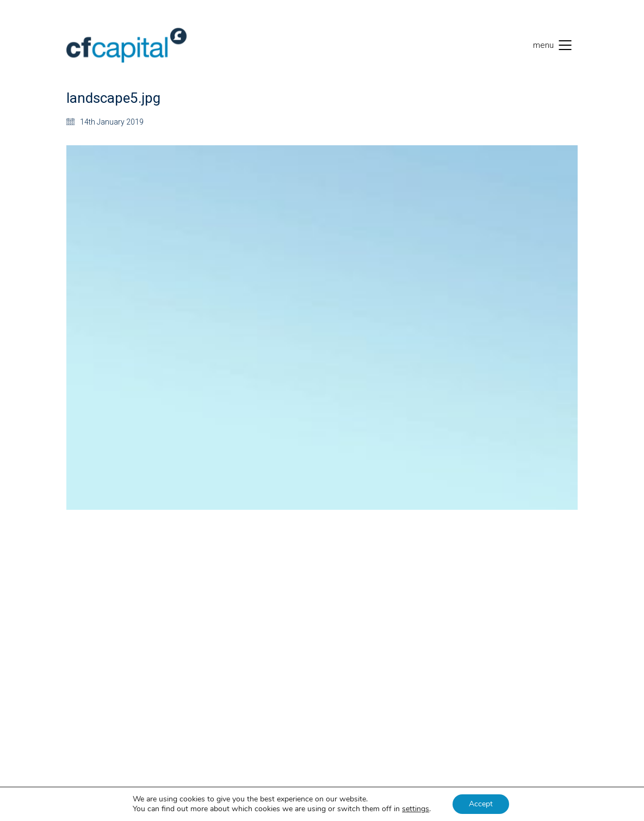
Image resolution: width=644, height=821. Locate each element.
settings (416, 809)
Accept (481, 804)
